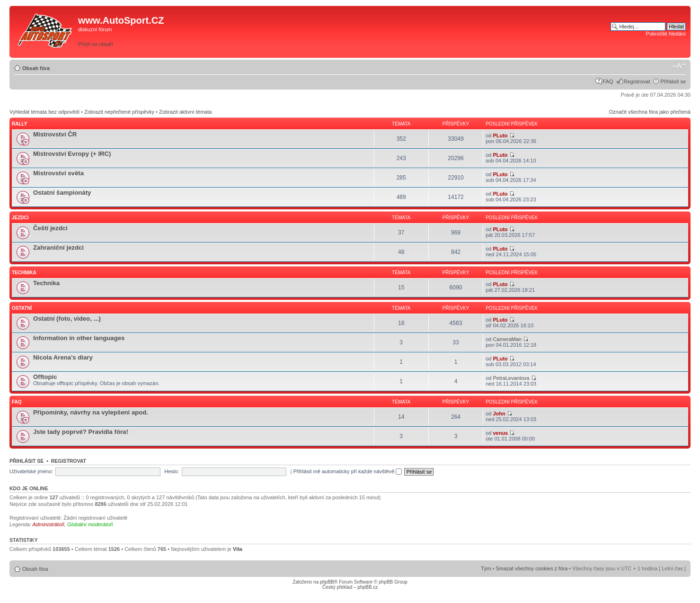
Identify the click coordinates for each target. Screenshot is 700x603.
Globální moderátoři (90, 524)
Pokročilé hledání (666, 34)
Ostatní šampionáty (62, 193)
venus (500, 433)
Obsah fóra (36, 68)
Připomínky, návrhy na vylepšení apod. (91, 412)
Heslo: (172, 471)
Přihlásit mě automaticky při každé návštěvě (347, 471)
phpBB (327, 582)
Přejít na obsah (96, 44)
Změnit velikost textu (679, 66)
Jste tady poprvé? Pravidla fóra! (81, 432)
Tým (486, 568)
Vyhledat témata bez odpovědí (44, 112)
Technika (24, 273)
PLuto (500, 135)
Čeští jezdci (50, 228)
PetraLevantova (511, 378)
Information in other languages (79, 338)
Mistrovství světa (58, 173)
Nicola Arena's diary (63, 357)
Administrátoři (49, 524)
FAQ (608, 81)
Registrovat (637, 81)
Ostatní (22, 308)
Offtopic (45, 377)
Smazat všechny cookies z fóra (532, 568)
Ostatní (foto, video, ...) (67, 319)
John (499, 414)
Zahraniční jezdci (58, 247)
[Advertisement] (476, 32)
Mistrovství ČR (55, 134)
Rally (19, 124)
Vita (238, 549)
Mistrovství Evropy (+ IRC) (72, 154)
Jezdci (20, 218)
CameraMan (507, 339)
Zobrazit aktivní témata (185, 112)
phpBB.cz (368, 587)
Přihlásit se (673, 81)
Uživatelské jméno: (31, 471)
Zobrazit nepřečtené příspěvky (119, 112)
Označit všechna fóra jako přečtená (650, 112)
